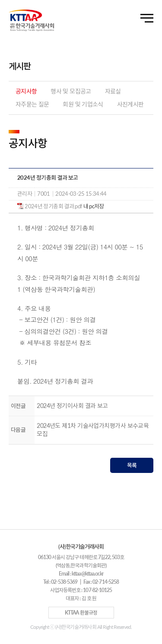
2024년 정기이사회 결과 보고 (72, 406)
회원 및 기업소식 (83, 104)
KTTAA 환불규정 (81, 613)
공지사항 (26, 91)
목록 (132, 465)
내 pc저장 (93, 206)
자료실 (113, 91)
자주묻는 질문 (32, 104)
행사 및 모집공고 (71, 91)
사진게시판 (130, 104)
